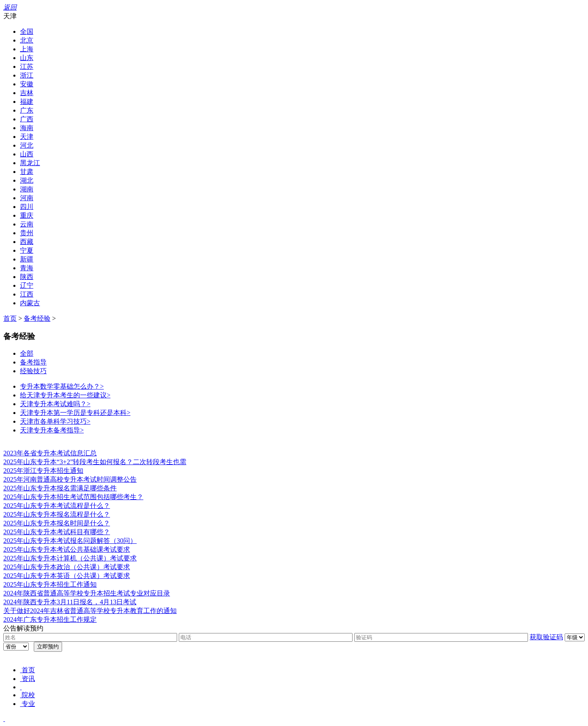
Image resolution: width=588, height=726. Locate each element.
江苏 (27, 67)
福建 (27, 102)
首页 (10, 318)
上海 (27, 49)
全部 (27, 353)
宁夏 (27, 250)
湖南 (27, 189)
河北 (27, 145)
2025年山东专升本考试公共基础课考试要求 (67, 549)
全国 (27, 31)
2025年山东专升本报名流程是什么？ (57, 514)
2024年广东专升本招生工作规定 (50, 619)
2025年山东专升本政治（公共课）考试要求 (67, 567)
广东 (27, 110)
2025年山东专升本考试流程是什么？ (57, 506)
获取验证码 (546, 637)
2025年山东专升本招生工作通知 (50, 584)
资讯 (28, 679)
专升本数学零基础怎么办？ (62, 386)
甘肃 (27, 172)
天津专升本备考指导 (52, 430)
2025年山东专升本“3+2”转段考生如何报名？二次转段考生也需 (95, 462)
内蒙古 (30, 303)
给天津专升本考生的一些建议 (65, 395)
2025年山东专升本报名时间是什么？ (57, 523)
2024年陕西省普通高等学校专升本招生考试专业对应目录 (87, 593)
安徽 (27, 84)
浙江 (27, 75)
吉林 (27, 93)
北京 (27, 40)
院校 (28, 695)
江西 (27, 294)
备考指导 (33, 362)
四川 (27, 207)
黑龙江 (30, 163)
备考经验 (37, 318)
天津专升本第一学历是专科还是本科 (75, 413)
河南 (27, 198)
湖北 (27, 180)
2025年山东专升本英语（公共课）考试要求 (67, 576)
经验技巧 (33, 371)
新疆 (27, 259)
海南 (27, 128)
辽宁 (27, 285)
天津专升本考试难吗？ (55, 404)
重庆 (27, 215)
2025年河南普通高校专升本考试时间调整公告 (70, 479)
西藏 (27, 242)
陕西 (27, 277)
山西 (27, 154)
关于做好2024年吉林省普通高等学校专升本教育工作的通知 (90, 611)
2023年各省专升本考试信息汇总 (50, 453)
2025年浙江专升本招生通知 (43, 471)
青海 (27, 268)
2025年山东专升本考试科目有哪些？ (57, 532)
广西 (27, 119)
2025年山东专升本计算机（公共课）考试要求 (70, 558)
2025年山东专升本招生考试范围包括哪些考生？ (73, 497)
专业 (28, 704)
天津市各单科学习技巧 (55, 421)
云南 (27, 224)
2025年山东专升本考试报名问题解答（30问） (70, 541)
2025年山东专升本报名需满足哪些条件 (60, 488)
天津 (27, 137)
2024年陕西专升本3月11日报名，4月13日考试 (70, 602)
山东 (27, 58)
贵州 (27, 233)
